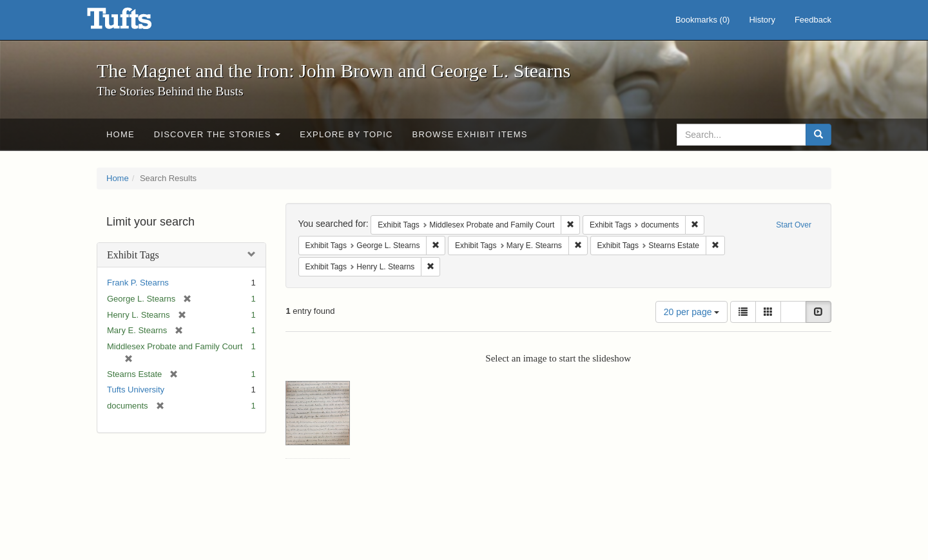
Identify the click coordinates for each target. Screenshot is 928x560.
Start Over (794, 225)
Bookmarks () (703, 20)
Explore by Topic (346, 134)
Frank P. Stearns (138, 283)
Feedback (813, 20)
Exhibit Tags (133, 255)
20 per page (692, 312)
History (762, 20)
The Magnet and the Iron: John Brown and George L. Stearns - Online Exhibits (135, 23)
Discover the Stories (217, 134)
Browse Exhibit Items (470, 134)
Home (121, 134)
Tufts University (136, 390)
